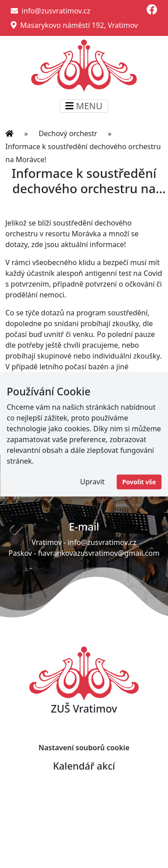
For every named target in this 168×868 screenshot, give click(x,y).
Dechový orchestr (68, 133)
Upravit (93, 482)
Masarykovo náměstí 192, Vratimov (74, 25)
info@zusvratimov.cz (51, 11)
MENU (84, 106)
